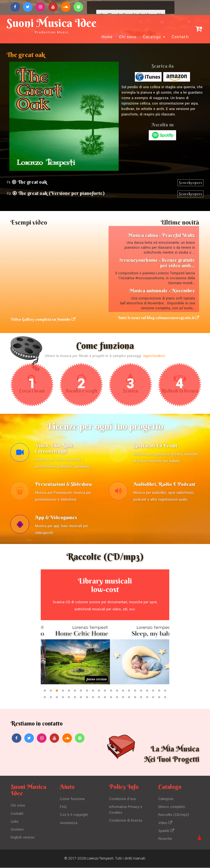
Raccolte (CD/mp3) (174, 816)
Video (165, 824)
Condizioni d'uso (123, 801)
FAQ (63, 808)
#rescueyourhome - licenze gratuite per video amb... (157, 263)
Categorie (166, 801)
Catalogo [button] (154, 37)
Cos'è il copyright (74, 816)
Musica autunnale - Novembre (162, 291)
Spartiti (166, 831)
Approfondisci (154, 356)
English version (23, 838)
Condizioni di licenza (126, 822)
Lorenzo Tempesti (100, 859)
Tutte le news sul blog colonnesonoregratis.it (158, 318)
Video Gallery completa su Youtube (43, 319)
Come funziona (72, 801)
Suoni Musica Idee (52, 25)
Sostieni (17, 831)
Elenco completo (172, 808)
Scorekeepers (190, 183)
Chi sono (128, 37)
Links (15, 823)
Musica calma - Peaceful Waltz (161, 235)
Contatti (180, 37)
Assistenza (69, 824)
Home (107, 37)
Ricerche (165, 839)
